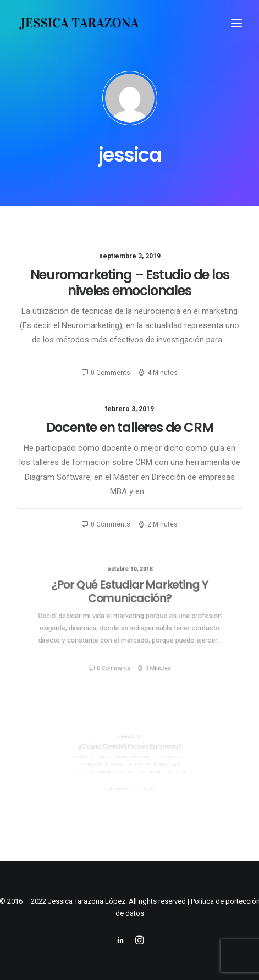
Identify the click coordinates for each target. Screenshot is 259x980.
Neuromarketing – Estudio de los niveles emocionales (130, 283)
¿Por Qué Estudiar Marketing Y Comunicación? (129, 600)
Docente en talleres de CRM (130, 427)
